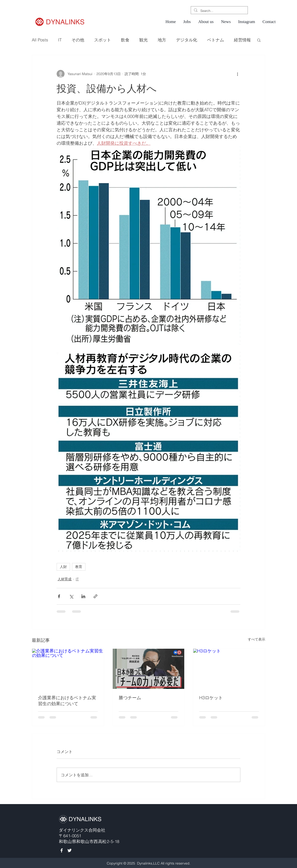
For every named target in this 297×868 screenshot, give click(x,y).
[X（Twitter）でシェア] (71, 596)
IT (60, 40)
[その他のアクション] (237, 74)
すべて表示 (257, 639)
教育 (79, 567)
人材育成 (65, 579)
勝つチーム (130, 698)
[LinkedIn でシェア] (83, 596)
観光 (144, 40)
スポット (103, 40)
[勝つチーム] (149, 669)
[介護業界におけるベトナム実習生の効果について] (68, 669)
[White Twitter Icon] (70, 850)
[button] (259, 40)
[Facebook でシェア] (59, 596)
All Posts (40, 40)
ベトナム (216, 40)
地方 (162, 40)
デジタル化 (187, 40)
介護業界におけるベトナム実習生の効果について (67, 701)
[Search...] (219, 11)
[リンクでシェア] (95, 596)
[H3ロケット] (229, 669)
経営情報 (242, 40)
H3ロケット (211, 698)
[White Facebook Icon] (62, 850)
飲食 (125, 40)
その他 (78, 40)
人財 (63, 567)
